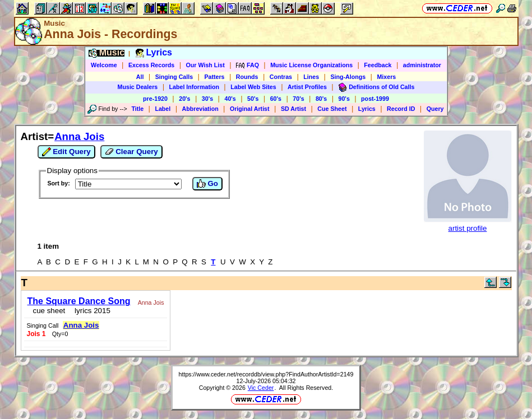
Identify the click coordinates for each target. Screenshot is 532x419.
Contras (281, 77)
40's (230, 99)
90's (344, 99)
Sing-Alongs (348, 77)
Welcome (104, 65)
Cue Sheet (332, 109)
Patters (214, 77)
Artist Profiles (307, 87)
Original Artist (250, 109)
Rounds (247, 77)
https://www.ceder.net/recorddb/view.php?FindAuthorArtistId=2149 (266, 374)
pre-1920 (155, 99)
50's (253, 99)
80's (321, 99)
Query (435, 109)
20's (184, 99)
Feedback (378, 65)
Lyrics (367, 109)
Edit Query (66, 152)
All (140, 77)
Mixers (386, 77)
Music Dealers (138, 87)
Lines (311, 77)
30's (207, 99)
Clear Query (131, 152)
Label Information (194, 87)
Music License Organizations (311, 65)
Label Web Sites (253, 87)
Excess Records (151, 65)
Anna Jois (79, 136)
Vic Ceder (261, 388)
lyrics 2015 (91, 311)
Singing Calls (174, 77)
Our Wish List (205, 65)
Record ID (401, 109)
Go (207, 184)
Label (163, 109)
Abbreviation (200, 109)
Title (137, 109)
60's (276, 99)
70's (298, 99)
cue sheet (49, 311)
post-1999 (375, 99)
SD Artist (293, 109)
